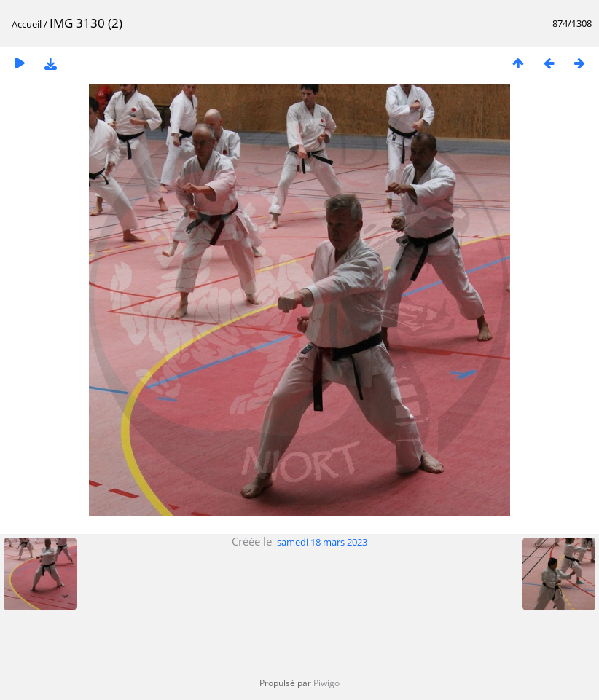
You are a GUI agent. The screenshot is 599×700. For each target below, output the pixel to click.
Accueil (27, 24)
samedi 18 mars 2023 (322, 542)
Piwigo (326, 683)
